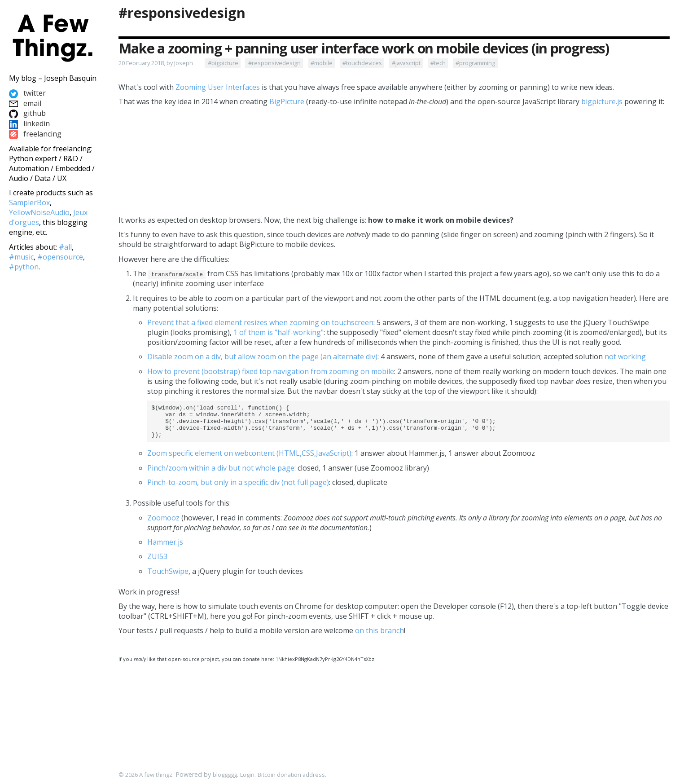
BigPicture (287, 101)
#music (21, 257)
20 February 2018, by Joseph (156, 63)
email (25, 103)
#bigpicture (223, 63)
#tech (438, 63)
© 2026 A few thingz (145, 775)
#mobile (322, 63)
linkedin (29, 123)
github (27, 113)
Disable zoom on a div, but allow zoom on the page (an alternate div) (262, 357)
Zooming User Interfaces (218, 87)
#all (65, 247)
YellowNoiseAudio (39, 212)
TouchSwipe (168, 578)
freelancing (35, 134)
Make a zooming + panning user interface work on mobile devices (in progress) (364, 48)
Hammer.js (165, 549)
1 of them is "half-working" (278, 332)
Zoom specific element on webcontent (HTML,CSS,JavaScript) (249, 460)
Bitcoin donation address (291, 775)
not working (625, 357)
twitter (27, 93)
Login (247, 775)
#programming (475, 63)
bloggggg (225, 775)
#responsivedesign (182, 13)
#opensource (60, 257)
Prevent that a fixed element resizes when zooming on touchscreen (260, 322)
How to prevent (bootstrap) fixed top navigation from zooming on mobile (271, 371)
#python (24, 267)
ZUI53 (157, 563)
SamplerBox (29, 203)
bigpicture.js (602, 101)
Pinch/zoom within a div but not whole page (221, 475)
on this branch (379, 637)
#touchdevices (362, 63)
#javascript (406, 63)
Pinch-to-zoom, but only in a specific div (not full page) (238, 489)
